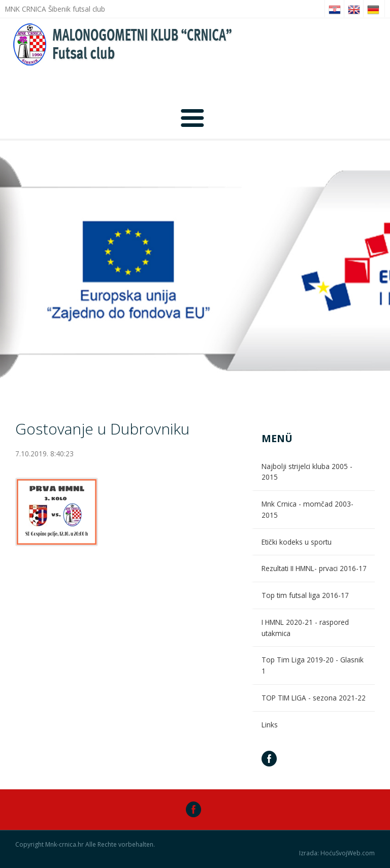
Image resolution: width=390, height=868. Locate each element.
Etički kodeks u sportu (297, 542)
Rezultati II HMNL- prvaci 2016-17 (314, 568)
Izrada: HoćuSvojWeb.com (337, 853)
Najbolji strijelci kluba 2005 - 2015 (307, 472)
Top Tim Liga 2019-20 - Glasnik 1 (313, 665)
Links (270, 725)
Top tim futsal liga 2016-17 (305, 595)
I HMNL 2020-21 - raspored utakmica (305, 628)
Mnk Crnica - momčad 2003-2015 (307, 509)
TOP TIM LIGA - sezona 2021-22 (314, 698)
